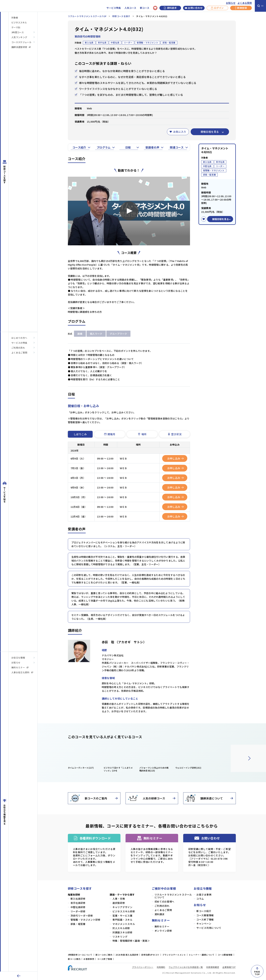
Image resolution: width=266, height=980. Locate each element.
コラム (200, 899)
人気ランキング (19, 37)
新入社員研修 (78, 899)
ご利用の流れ (18, 348)
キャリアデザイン (122, 907)
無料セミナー (20, 667)
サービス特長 (114, 8)
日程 (128, 147)
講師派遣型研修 (21, 47)
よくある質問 (245, 3)
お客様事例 (89, 959)
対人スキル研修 (121, 928)
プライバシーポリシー (143, 967)
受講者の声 (152, 147)
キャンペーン (204, 924)
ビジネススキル (19, 22)
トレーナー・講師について (202, 955)
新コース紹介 (204, 911)
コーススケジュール (21, 42)
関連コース (177, 147)
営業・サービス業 (122, 916)
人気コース (130, 8)
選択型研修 (119, 903)
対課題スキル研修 (122, 932)
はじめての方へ (19, 338)
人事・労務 (119, 899)
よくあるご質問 (19, 353)
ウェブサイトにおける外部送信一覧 (186, 967)
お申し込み (176, 458)
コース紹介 (79, 147)
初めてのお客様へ (165, 902)
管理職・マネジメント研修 (85, 920)
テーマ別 (16, 27)
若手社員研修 (78, 903)
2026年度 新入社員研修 (127, 955)
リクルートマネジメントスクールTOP (87, 16)
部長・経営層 (78, 924)
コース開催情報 (205, 915)
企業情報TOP (229, 967)
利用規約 (161, 967)
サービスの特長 (19, 343)
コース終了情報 (205, 920)
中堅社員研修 (78, 907)
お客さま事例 (204, 895)
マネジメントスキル (124, 924)
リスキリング (120, 937)
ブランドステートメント (174, 955)
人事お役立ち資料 (22, 672)
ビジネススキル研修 (124, 911)
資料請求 (170, 8)
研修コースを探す (121, 16)
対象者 (15, 18)
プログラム (104, 147)
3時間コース (18, 32)
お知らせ (231, 3)
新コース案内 (74, 959)
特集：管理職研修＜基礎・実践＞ (131, 941)
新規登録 (241, 8)
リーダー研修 (78, 911)
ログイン (217, 8)
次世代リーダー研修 (82, 916)
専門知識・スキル (122, 920)
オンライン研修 (163, 931)
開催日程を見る (210, 132)
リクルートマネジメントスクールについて (173, 896)
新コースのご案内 (104, 955)
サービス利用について (209, 928)
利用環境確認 (213, 967)
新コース (145, 8)
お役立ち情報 (18, 658)
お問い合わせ (194, 8)
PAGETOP (257, 973)
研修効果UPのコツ (150, 955)
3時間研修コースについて (80, 955)
